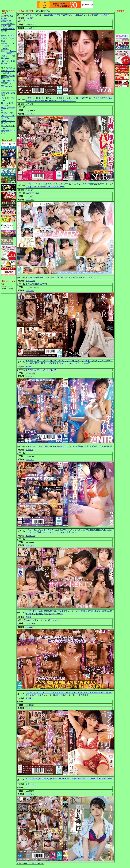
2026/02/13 (30, 708)
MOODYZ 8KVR (33, 193)
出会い (4, 128)
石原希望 (29, 450)
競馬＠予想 (6, 21)
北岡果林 (29, 18)
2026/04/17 (30, 28)
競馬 (3, 93)
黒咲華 (28, 617)
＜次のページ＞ (37, 864)
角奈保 (28, 367)
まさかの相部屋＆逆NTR (36, 284)
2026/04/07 (30, 200)
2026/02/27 (30, 627)
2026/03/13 (30, 460)
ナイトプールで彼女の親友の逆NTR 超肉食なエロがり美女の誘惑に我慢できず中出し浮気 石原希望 (69, 446)
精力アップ (6, 123)
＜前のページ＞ (23, 864)
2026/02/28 (30, 546)
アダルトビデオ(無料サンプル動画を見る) (8, 116)
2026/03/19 (30, 376)
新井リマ (29, 104)
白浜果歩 (29, 698)
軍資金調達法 (7, 108)
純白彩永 (29, 190)
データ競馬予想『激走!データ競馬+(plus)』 (8, 56)
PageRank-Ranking (9, 51)
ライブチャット (8, 126)
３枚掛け (5, 49)
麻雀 (3, 95)
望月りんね (30, 281)
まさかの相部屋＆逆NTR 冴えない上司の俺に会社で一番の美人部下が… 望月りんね (62, 277)
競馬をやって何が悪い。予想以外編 (8, 38)
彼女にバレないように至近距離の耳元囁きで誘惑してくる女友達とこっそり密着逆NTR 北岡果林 (67, 15)
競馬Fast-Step (7, 86)
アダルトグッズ (8, 121)
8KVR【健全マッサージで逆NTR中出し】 (44, 620)
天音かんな (30, 536)
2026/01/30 (30, 794)
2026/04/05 (30, 291)
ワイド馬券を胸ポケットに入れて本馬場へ (8, 71)
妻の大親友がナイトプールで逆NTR (41, 370)
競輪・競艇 (10, 93)
